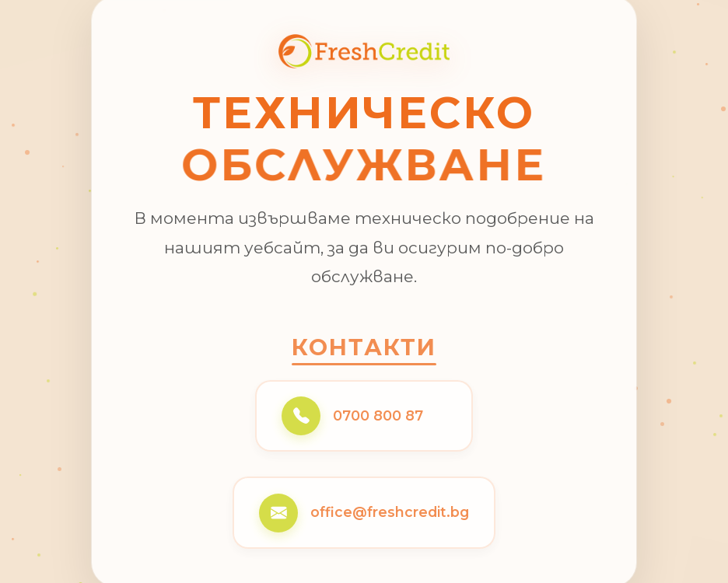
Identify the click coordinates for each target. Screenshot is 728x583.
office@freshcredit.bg (390, 513)
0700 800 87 (378, 417)
